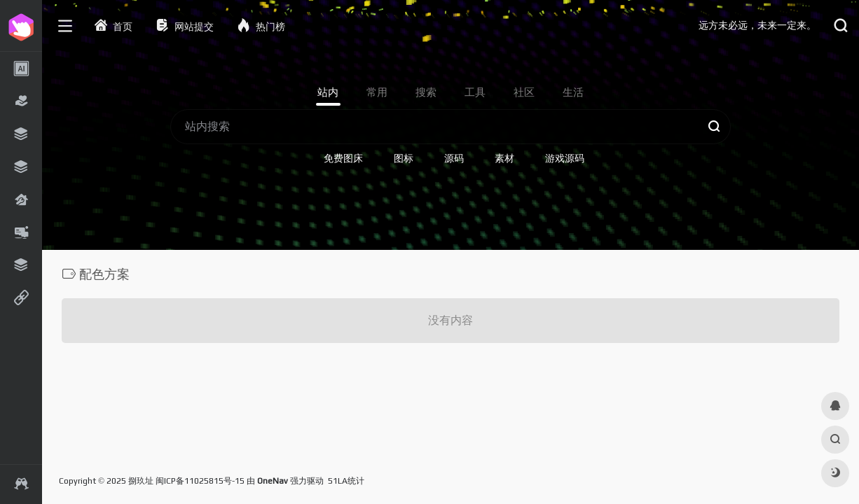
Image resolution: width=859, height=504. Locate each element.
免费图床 (343, 158)
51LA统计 (346, 481)
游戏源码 (565, 158)
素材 (504, 158)
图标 (404, 158)
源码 (454, 158)
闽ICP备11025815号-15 (200, 481)
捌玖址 (141, 481)
